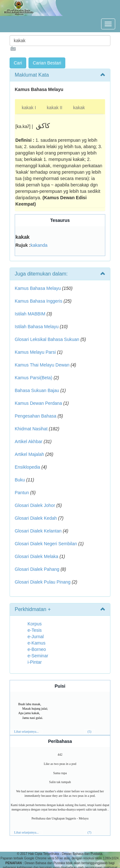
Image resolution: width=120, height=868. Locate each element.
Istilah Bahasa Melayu (37, 327)
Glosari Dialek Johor (35, 505)
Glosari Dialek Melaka (36, 556)
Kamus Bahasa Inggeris (39, 301)
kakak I (29, 108)
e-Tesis (35, 630)
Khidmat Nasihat (31, 429)
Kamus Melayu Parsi (35, 352)
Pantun (22, 493)
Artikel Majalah (29, 454)
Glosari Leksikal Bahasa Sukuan (47, 339)
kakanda (39, 245)
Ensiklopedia (27, 467)
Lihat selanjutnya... (26, 732)
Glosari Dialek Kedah (36, 518)
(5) (90, 732)
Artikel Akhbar (28, 442)
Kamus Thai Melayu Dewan (42, 365)
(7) (90, 832)
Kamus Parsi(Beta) (33, 378)
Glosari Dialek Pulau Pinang (43, 582)
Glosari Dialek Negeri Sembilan (46, 544)
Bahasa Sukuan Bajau (37, 390)
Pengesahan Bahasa (36, 416)
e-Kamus (36, 643)
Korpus (35, 624)
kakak (79, 108)
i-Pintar (35, 662)
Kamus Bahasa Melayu (38, 288)
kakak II (54, 108)
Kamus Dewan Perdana (38, 403)
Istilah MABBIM (30, 314)
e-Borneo (37, 649)
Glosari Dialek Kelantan (38, 531)
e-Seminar (38, 656)
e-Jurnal (36, 637)
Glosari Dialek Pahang (37, 569)
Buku (20, 480)
